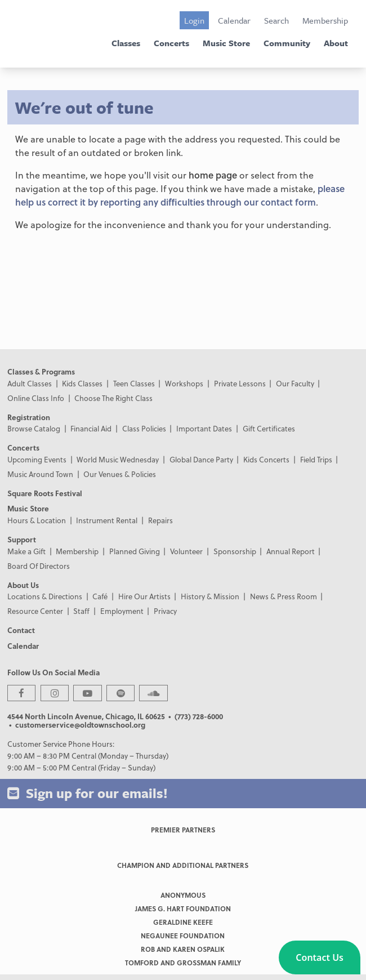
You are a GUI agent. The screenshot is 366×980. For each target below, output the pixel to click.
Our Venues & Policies (120, 474)
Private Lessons (240, 383)
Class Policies (144, 428)
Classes (126, 43)
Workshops (184, 383)
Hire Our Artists (144, 596)
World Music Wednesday (118, 459)
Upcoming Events (37, 459)
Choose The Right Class (113, 398)
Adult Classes (30, 383)
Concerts (171, 43)
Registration (29, 417)
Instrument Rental (107, 520)
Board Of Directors (39, 566)
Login (194, 20)
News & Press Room (284, 596)
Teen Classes (134, 383)
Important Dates (204, 428)
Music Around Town (40, 474)
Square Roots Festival (45, 493)
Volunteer (186, 551)
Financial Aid (91, 428)
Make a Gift (26, 551)
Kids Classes (82, 383)
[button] (320, 957)
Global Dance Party (201, 459)
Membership (325, 20)
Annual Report (291, 551)
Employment (122, 611)
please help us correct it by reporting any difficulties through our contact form (180, 195)
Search (276, 20)
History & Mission (210, 596)
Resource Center (35, 611)
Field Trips (316, 459)
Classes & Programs (41, 371)
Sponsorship (235, 551)
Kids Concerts (266, 459)
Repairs (160, 520)
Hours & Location (37, 520)
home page (213, 175)
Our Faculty (295, 383)
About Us (23, 585)
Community (287, 43)
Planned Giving (135, 551)
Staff (81, 611)
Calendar (234, 20)
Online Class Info (36, 398)
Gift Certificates (269, 428)
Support (22, 539)
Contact (21, 630)
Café (100, 596)
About (336, 43)
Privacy (165, 611)
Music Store (226, 43)
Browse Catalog (34, 428)
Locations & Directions (45, 596)
